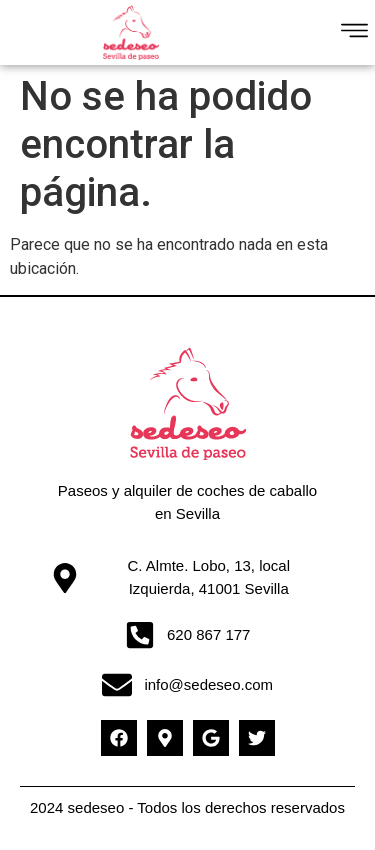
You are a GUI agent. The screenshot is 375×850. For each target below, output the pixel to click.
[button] (355, 33)
